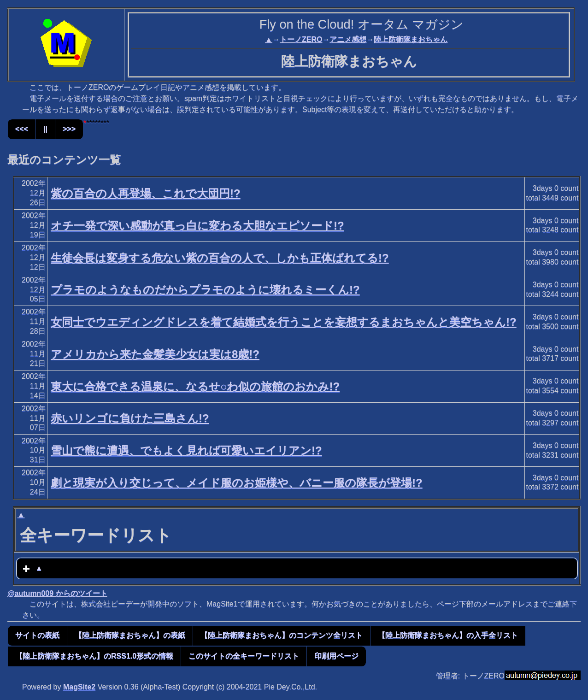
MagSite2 (79, 687)
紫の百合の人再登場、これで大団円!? (146, 193)
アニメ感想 (348, 39)
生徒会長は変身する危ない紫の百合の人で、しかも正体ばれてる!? (220, 258)
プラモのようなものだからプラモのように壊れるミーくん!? (205, 290)
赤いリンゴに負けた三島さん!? (130, 418)
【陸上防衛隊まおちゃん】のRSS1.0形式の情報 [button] (94, 656)
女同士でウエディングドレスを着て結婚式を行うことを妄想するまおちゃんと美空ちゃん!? (284, 322)
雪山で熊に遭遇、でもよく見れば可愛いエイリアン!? (186, 450)
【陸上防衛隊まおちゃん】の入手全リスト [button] (448, 635)
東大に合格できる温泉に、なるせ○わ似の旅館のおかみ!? (195, 386)
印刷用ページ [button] (336, 656)
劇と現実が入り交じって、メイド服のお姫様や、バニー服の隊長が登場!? (237, 483)
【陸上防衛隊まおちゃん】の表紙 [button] (130, 635)
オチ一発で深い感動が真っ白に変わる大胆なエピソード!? (197, 226)
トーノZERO (301, 39)
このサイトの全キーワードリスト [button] (244, 656)
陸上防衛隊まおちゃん (411, 39)
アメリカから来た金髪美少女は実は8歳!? (155, 354)
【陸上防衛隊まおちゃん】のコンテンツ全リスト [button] (282, 635)
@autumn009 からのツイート (57, 593)
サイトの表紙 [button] (37, 635)
